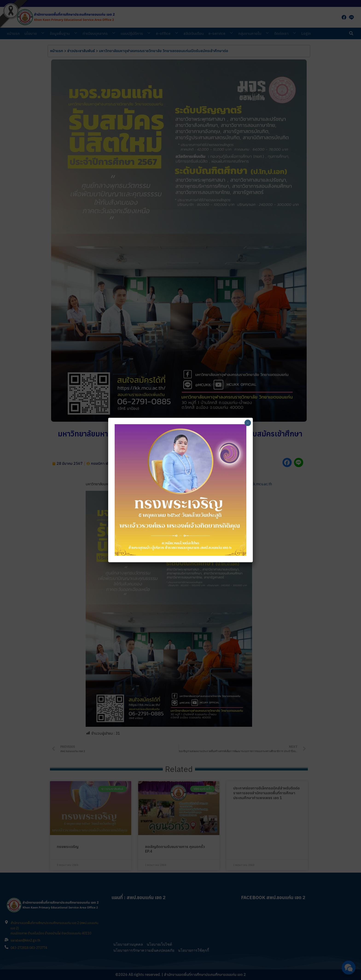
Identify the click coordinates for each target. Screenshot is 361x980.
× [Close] (248, 423)
